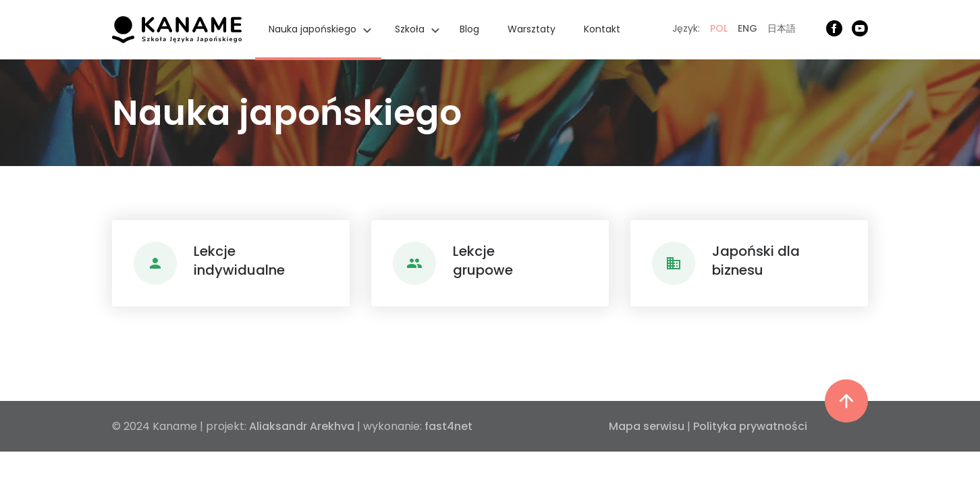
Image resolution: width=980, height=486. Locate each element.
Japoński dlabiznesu (756, 261)
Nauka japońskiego (312, 29)
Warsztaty (532, 29)
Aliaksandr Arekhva (302, 426)
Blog (469, 29)
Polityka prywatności (750, 426)
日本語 (782, 28)
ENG (747, 28)
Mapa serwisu (647, 426)
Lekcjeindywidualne (239, 261)
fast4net (448, 426)
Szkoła (410, 29)
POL (719, 28)
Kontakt (602, 29)
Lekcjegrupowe (483, 261)
